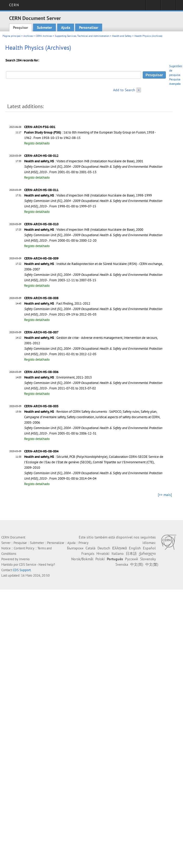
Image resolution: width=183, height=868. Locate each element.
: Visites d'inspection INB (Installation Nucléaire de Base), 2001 (84, 161)
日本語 (131, 554)
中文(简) (137, 564)
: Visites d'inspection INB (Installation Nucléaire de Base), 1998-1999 (88, 195)
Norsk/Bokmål (82, 559)
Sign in (153, 7)
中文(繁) (152, 564)
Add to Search (124, 90)
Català (90, 548)
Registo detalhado (37, 143)
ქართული (147, 554)
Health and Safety (122, 36)
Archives (28, 36)
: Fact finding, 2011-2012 (57, 303)
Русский (132, 559)
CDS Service (28, 565)
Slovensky (148, 559)
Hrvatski (103, 554)
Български (75, 548)
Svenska (122, 564)
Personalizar (89, 27)
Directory (168, 7)
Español (149, 548)
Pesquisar (21, 27)
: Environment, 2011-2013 (58, 377)
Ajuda (66, 27)
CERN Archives (44, 36)
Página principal (12, 36)
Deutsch (104, 548)
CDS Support (22, 570)
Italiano (118, 554)
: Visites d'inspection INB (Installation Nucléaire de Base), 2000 (84, 230)
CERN (14, 5)
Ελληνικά (120, 548)
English (135, 548)
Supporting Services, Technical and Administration (82, 36)
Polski (100, 559)
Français (88, 554)
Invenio (24, 559)
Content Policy (24, 548)
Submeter (44, 27)
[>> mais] (165, 495)
